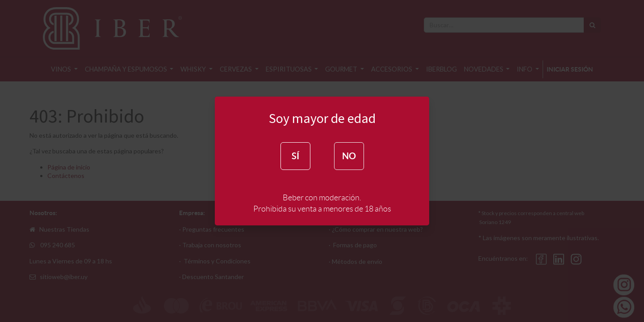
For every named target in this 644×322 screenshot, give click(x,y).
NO (349, 156)
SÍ (295, 156)
